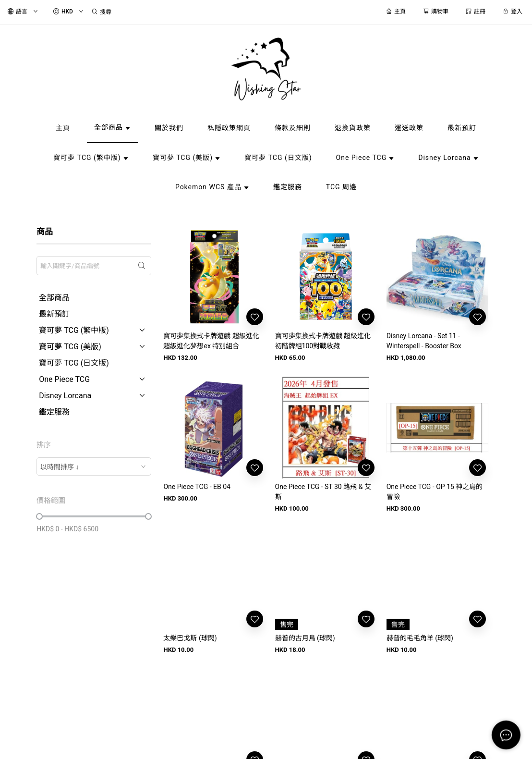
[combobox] (94, 466)
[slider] (39, 516)
